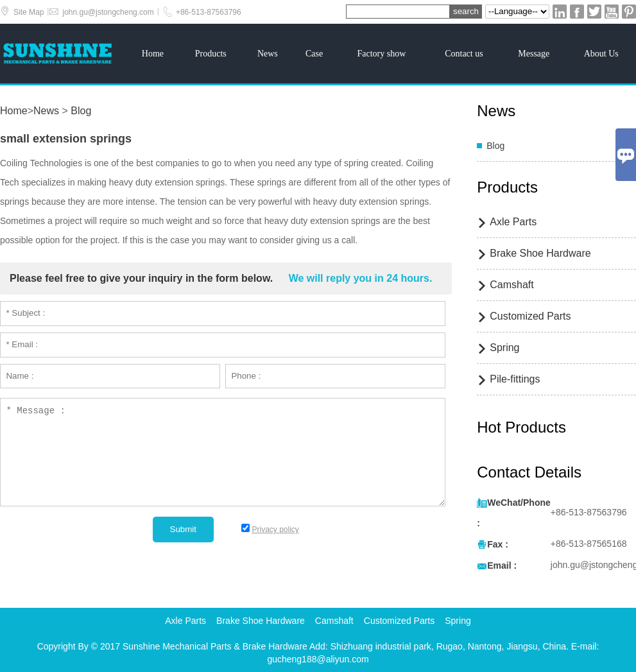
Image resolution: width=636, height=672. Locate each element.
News (268, 54)
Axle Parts (513, 222)
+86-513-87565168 (589, 544)
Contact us (464, 54)
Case (314, 54)
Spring (504, 348)
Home (153, 54)
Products (211, 54)
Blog (81, 111)
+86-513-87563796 (209, 12)
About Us (601, 54)
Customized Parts (530, 316)
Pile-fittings (515, 379)
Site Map (29, 12)
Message (534, 54)
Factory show (381, 54)
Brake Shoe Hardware (540, 253)
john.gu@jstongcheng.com (108, 12)
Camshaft (511, 285)
